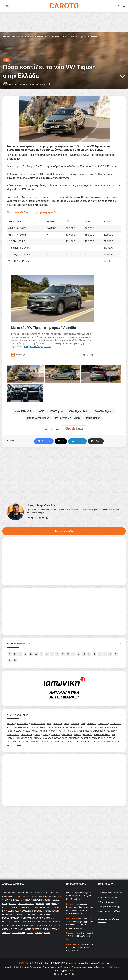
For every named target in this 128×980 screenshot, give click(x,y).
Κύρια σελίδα (10, 36)
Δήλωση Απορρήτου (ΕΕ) (77, 963)
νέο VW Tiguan (104, 411)
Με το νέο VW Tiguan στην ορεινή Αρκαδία (32, 212)
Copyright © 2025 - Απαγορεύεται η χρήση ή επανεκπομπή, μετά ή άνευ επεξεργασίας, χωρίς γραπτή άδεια (53, 967)
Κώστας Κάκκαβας (109, 897)
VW (42, 411)
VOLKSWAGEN (25, 411)
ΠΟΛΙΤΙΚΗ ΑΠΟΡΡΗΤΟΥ (54, 963)
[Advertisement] (64, 473)
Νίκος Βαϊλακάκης (109, 902)
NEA (52, 36)
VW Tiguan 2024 (79, 411)
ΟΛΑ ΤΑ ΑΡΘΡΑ (26, 36)
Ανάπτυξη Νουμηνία (64, 970)
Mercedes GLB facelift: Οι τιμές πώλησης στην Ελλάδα (80, 948)
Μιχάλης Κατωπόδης (110, 907)
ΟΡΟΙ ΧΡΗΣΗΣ (36, 963)
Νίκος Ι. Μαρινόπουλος (111, 892)
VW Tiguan (57, 411)
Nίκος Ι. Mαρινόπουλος (18, 84)
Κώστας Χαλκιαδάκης (110, 911)
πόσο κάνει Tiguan (39, 418)
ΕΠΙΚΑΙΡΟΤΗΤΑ (42, 36)
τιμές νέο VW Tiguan (68, 418)
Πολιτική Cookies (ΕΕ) (100, 963)
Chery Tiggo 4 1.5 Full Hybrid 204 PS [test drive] (80, 936)
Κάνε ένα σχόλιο (64, 531)
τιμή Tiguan (94, 418)
